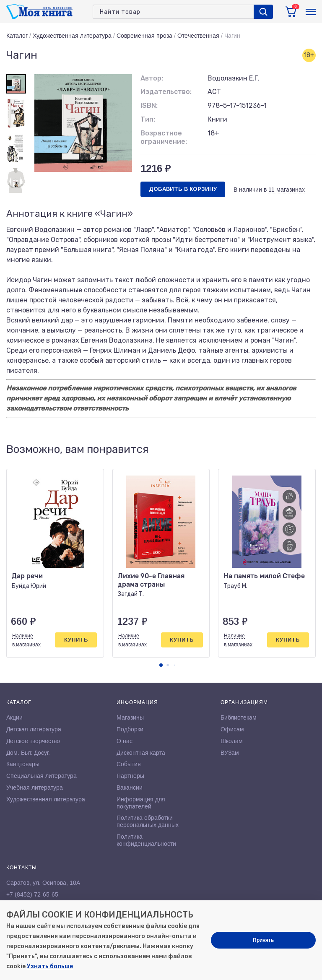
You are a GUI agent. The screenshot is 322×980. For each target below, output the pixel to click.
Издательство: (166, 92)
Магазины (130, 717)
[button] (161, 665)
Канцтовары (23, 764)
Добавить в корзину (183, 189)
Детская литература (34, 729)
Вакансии (130, 788)
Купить (76, 640)
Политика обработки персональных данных (148, 821)
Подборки (130, 729)
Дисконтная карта (141, 753)
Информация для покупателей (141, 803)
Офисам (232, 729)
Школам (232, 741)
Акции (14, 717)
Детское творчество (33, 741)
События (129, 764)
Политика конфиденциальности (146, 840)
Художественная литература (72, 36)
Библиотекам (239, 717)
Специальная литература (42, 776)
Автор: (152, 78)
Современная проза (144, 36)
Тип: (148, 119)
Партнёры (130, 776)
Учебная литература (35, 788)
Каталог (17, 36)
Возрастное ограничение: (164, 138)
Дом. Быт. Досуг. (28, 753)
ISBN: (149, 105)
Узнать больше (50, 966)
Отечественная (198, 36)
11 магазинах (287, 190)
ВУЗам (230, 753)
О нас (125, 741)
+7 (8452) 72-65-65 (32, 894)
